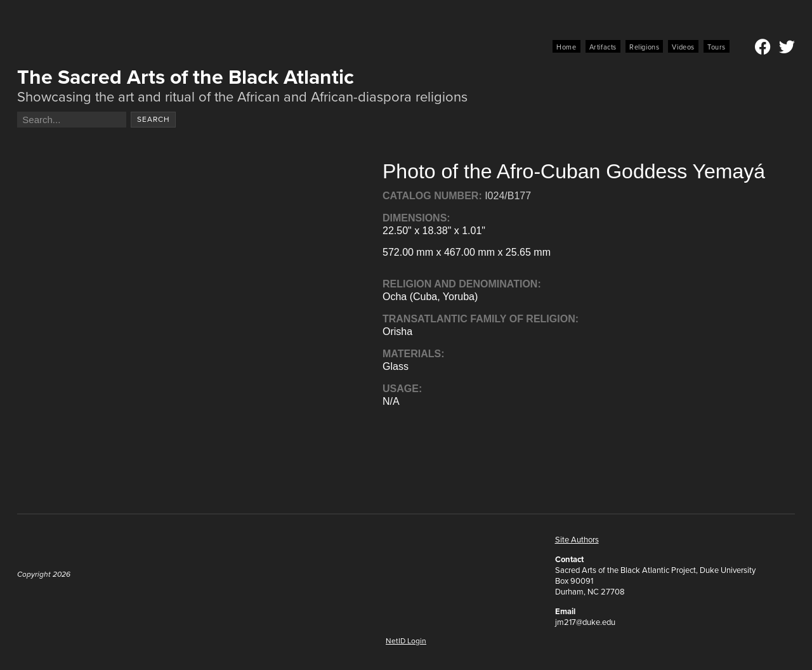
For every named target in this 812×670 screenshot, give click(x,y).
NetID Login (406, 641)
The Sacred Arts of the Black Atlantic (186, 77)
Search (154, 119)
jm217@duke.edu (585, 622)
